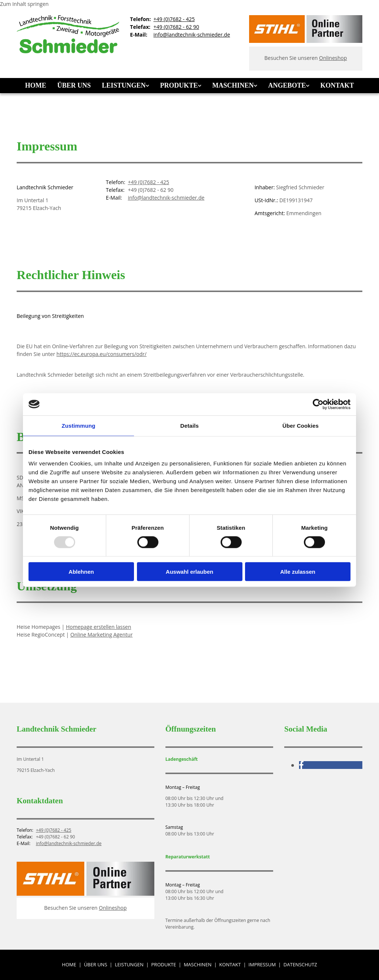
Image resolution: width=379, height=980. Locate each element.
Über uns (74, 85)
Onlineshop (333, 58)
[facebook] (301, 765)
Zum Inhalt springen (24, 4)
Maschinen (233, 85)
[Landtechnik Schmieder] (68, 51)
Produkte (179, 85)
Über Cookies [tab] (301, 425)
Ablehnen (81, 572)
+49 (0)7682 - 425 (174, 19)
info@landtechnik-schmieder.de (192, 35)
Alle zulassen (298, 572)
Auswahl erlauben (189, 572)
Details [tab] (189, 425)
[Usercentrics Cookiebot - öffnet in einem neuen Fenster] (318, 404)
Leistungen (124, 85)
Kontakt (337, 85)
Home (36, 85)
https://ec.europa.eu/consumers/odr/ (102, 354)
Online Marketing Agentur (102, 635)
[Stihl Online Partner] (306, 41)
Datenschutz (300, 964)
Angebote (287, 85)
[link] (125, 86)
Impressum (262, 964)
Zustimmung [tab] (79, 425)
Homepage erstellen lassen (98, 627)
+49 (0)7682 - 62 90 (176, 27)
